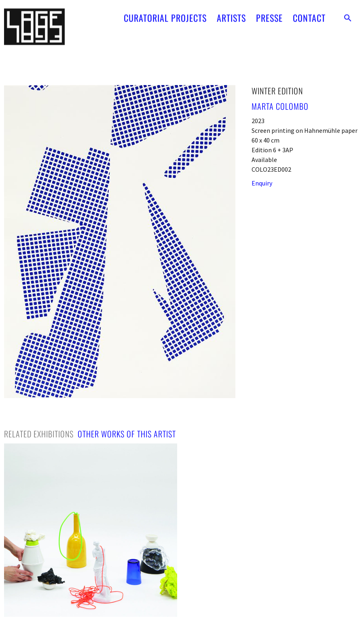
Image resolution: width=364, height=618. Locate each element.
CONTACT (309, 13)
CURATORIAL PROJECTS (165, 13)
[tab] (39, 434)
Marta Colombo (280, 106)
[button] (348, 13)
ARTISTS (231, 13)
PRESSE (269, 13)
